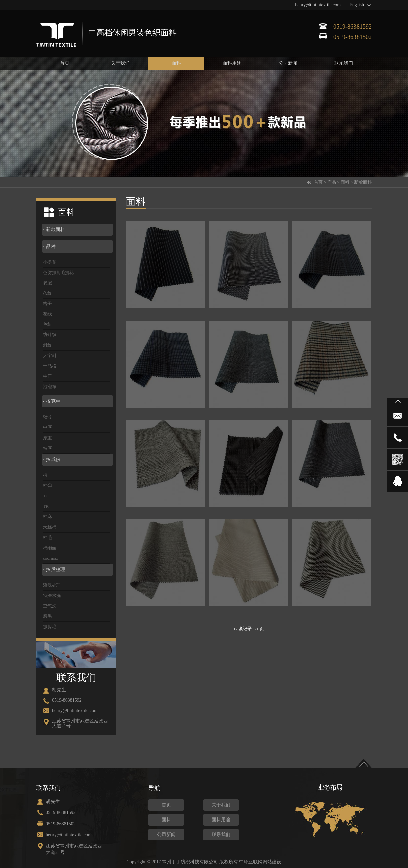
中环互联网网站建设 (260, 862)
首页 (318, 182)
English (357, 5)
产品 (332, 182)
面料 (345, 182)
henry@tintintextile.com (318, 5)
